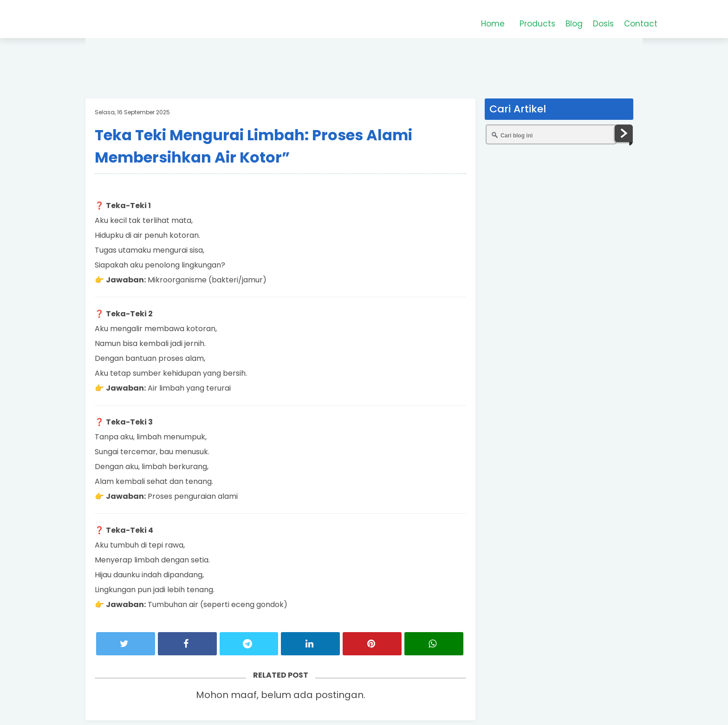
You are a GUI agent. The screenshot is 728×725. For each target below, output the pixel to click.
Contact (641, 24)
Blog (574, 24)
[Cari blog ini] (551, 134)
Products (537, 24)
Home (493, 24)
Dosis (603, 24)
